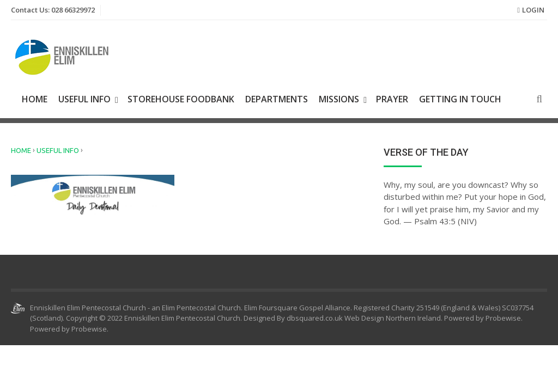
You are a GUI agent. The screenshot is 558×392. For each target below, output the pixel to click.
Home (35, 99)
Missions (339, 99)
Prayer (392, 99)
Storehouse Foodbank (181, 99)
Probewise (89, 329)
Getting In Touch (460, 99)
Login (533, 10)
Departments (277, 99)
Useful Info (84, 99)
